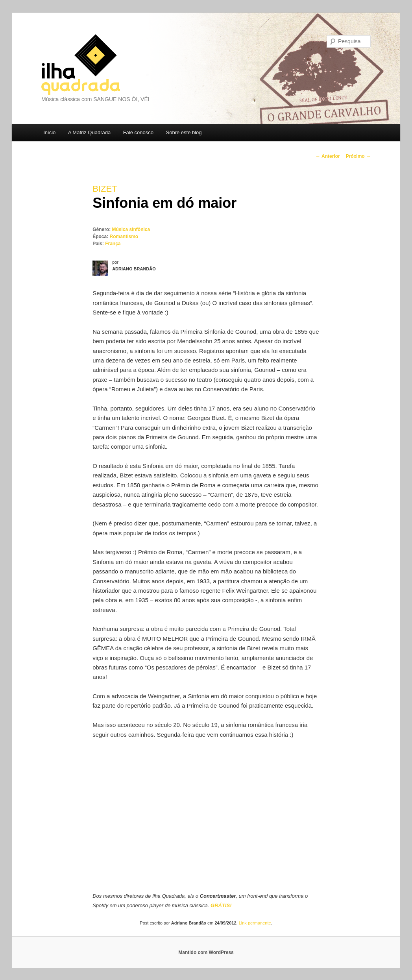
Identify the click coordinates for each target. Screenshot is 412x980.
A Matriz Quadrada (89, 132)
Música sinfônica (131, 229)
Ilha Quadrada (81, 65)
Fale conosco (138, 132)
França (113, 244)
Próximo (358, 156)
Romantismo (124, 237)
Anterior (328, 156)
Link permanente (255, 923)
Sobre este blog (184, 132)
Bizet (105, 189)
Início (49, 132)
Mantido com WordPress (206, 952)
